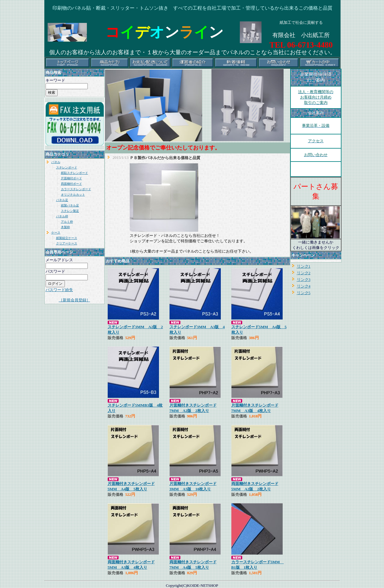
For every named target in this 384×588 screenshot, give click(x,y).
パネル (56, 162)
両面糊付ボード (71, 184)
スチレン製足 (70, 211)
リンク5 (304, 293)
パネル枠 (62, 216)
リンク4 (304, 286)
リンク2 (304, 273)
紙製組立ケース (67, 238)
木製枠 (65, 227)
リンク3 (304, 280)
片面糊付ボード (71, 178)
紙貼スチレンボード (75, 173)
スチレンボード (67, 167)
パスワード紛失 (59, 290)
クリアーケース (67, 243)
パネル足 (62, 200)
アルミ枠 (67, 222)
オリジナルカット (73, 195)
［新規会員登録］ (75, 300)
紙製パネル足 (70, 205)
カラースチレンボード (76, 189)
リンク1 (304, 266)
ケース (56, 233)
